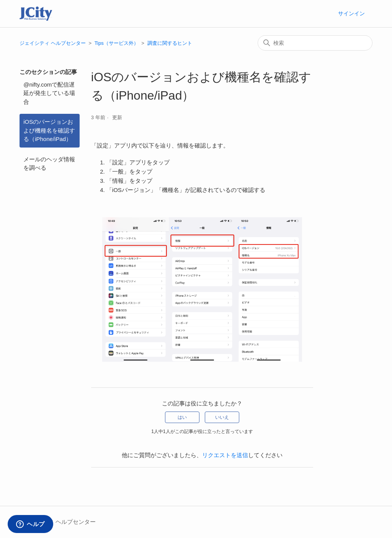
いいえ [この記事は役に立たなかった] (222, 417)
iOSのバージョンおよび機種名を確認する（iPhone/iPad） (49, 130)
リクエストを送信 (225, 455)
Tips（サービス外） (117, 43)
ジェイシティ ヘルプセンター (53, 43)
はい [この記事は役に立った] (182, 417)
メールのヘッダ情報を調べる (49, 164)
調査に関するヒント (170, 43)
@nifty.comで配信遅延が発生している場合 (49, 93)
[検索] (315, 43)
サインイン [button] (351, 13)
